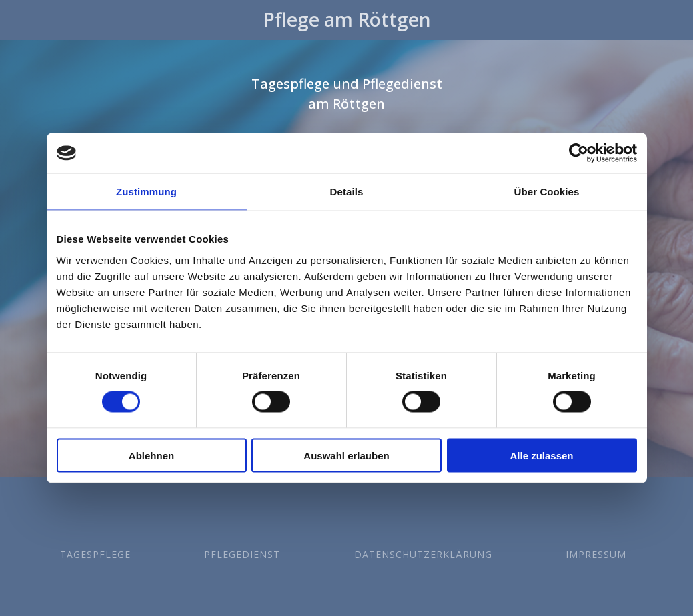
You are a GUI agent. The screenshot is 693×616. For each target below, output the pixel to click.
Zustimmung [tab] (146, 192)
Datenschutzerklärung (423, 554)
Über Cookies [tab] (547, 192)
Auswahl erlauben (346, 455)
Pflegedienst (242, 554)
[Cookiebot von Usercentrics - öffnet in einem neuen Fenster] (579, 153)
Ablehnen (151, 455)
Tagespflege (95, 554)
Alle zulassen (541, 455)
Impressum (596, 554)
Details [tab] (347, 192)
